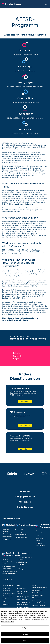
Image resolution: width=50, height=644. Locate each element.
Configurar (25, 628)
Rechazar (25, 634)
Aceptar (25, 640)
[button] (46, 4)
